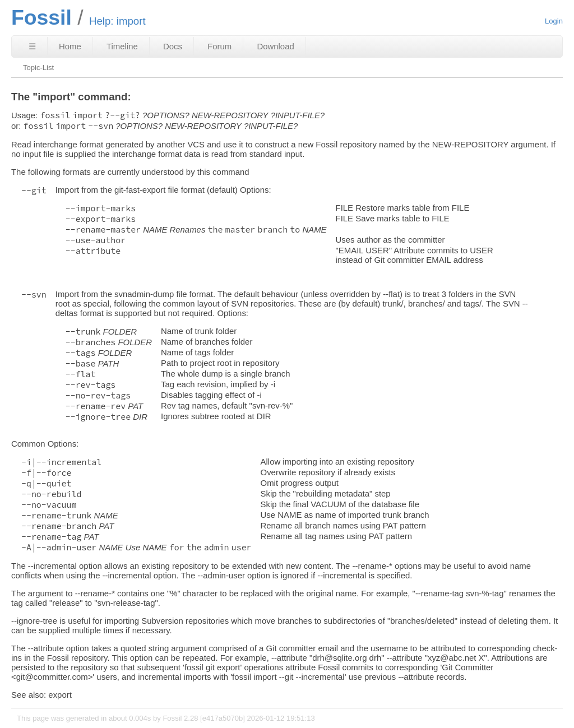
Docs (173, 46)
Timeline (122, 46)
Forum (219, 46)
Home (70, 46)
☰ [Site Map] (32, 46)
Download (275, 46)
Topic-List (38, 68)
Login (554, 21)
